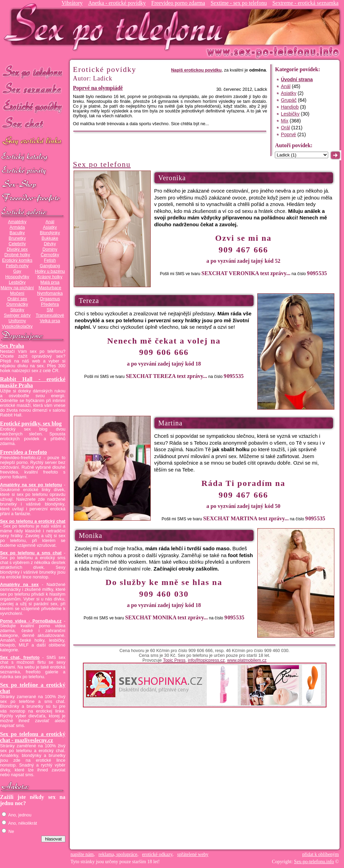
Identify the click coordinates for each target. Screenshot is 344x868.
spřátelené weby (193, 854)
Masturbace (50, 288)
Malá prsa (50, 282)
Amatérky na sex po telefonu (31, 485)
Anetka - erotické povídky (117, 3)
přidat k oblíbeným (320, 854)
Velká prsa (50, 321)
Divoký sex (17, 249)
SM (50, 310)
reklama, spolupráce (118, 854)
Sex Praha (12, 346)
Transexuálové (50, 315)
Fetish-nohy (17, 266)
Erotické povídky (33, 106)
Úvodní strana (297, 79)
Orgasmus (50, 299)
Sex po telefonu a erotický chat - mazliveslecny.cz (33, 737)
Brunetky (17, 238)
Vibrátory (72, 3)
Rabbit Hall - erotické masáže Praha (33, 382)
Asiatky (50, 227)
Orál (285, 128)
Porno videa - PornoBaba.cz (31, 621)
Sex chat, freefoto (20, 658)
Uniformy (17, 321)
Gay (17, 271)
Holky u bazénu (50, 271)
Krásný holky (50, 277)
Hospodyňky (17, 277)
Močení (17, 293)
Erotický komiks (17, 260)
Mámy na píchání (17, 288)
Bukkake (50, 238)
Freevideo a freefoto (23, 452)
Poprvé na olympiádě (98, 88)
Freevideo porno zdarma (178, 3)
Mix (284, 121)
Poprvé (288, 134)
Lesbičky (17, 282)
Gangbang (50, 266)
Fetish (50, 260)
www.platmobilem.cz (247, 660)
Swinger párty (17, 315)
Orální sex (17, 299)
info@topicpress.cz (206, 660)
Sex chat (33, 124)
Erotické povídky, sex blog (31, 424)
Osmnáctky (17, 304)
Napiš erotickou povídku (196, 70)
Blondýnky (50, 233)
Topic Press (174, 660)
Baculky (17, 233)
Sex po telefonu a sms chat (31, 553)
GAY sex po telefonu (33, 142)
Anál (50, 222)
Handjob (290, 107)
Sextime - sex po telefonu (239, 3)
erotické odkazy (157, 854)
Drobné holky (17, 255)
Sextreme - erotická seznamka (305, 3)
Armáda (17, 227)
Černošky (50, 255)
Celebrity (17, 244)
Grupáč (289, 100)
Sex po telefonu (33, 71)
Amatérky (17, 222)
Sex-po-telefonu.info (314, 862)
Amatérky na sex (19, 585)
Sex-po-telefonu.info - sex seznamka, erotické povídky (116, 27)
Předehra (50, 304)
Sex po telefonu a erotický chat (33, 521)
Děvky (50, 244)
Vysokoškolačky (17, 326)
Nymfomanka (50, 293)
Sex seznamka (33, 89)
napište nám (82, 854)
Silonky (17, 310)
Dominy (50, 249)
